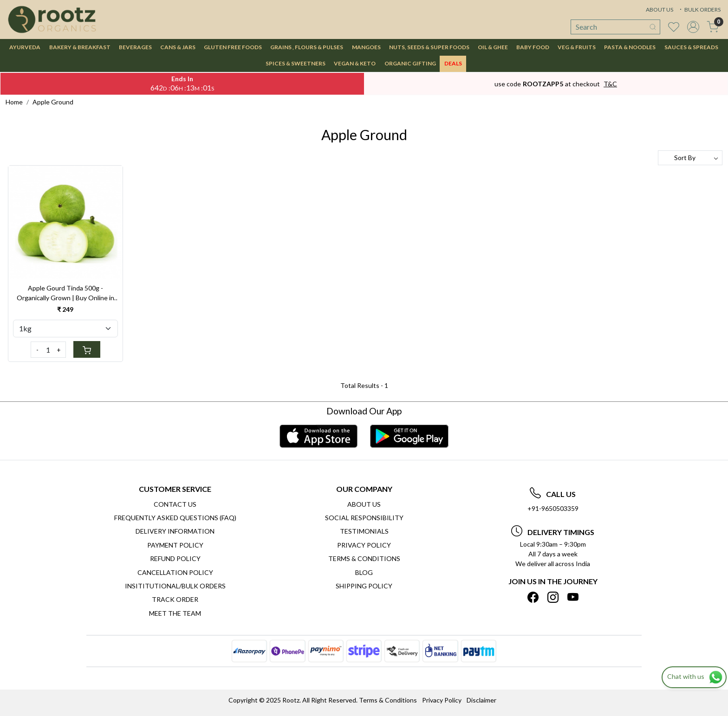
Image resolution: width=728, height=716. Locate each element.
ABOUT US (660, 10)
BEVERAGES (135, 47)
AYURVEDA (25, 47)
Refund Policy (175, 558)
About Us (364, 504)
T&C (610, 84)
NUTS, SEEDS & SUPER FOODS (429, 47)
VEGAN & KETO (355, 63)
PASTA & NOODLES (630, 47)
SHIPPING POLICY (364, 586)
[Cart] (87, 349)
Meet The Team (175, 613)
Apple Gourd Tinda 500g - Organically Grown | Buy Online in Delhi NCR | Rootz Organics (65, 293)
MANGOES (366, 47)
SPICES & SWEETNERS (296, 63)
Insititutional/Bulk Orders (175, 586)
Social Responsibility (364, 518)
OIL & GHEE (493, 47)
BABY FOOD (533, 47)
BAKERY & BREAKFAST (80, 47)
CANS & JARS (178, 47)
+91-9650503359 (553, 508)
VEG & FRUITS (577, 47)
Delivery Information (175, 531)
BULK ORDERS (699, 10)
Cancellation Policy (175, 572)
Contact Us (175, 504)
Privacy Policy (364, 545)
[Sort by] (690, 158)
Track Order (175, 599)
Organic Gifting (410, 63)
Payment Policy (175, 545)
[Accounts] (693, 27)
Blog (364, 572)
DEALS (453, 63)
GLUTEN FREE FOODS (233, 47)
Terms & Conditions (364, 558)
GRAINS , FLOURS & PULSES (307, 47)
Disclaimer (481, 700)
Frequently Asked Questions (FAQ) (175, 518)
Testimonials (364, 531)
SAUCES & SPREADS (691, 47)
